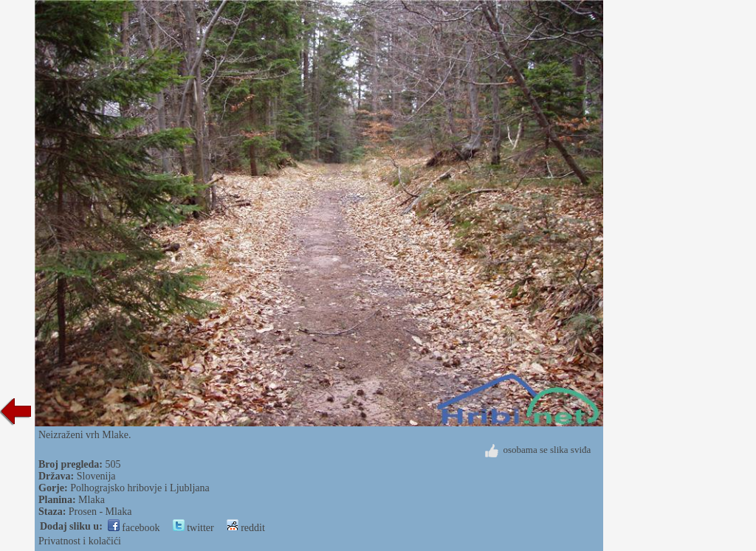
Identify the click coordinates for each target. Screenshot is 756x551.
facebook (134, 528)
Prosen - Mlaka (100, 512)
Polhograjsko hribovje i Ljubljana (140, 488)
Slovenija (96, 476)
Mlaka (92, 500)
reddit (246, 528)
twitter (193, 528)
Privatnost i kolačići (80, 541)
